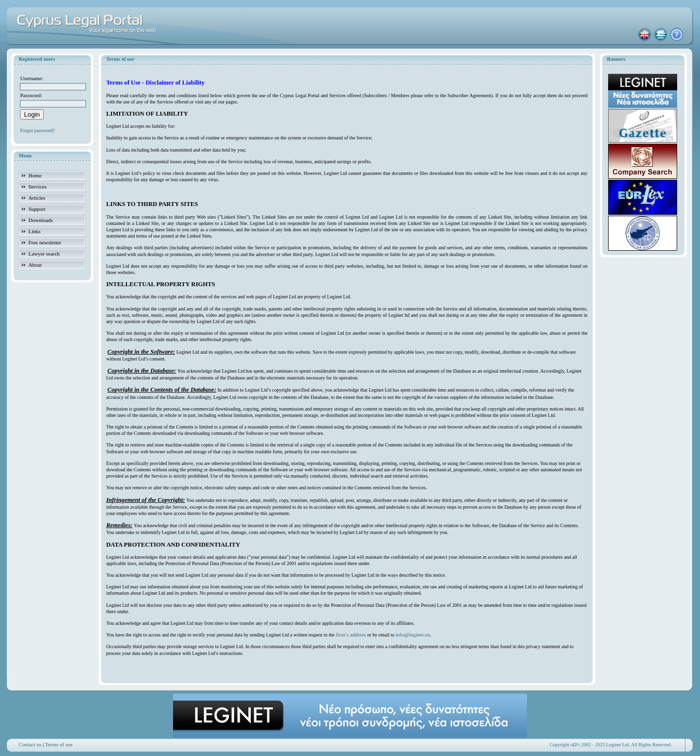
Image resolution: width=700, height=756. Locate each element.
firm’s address (351, 635)
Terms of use (59, 744)
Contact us (30, 744)
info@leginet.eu (413, 635)
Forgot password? (37, 130)
